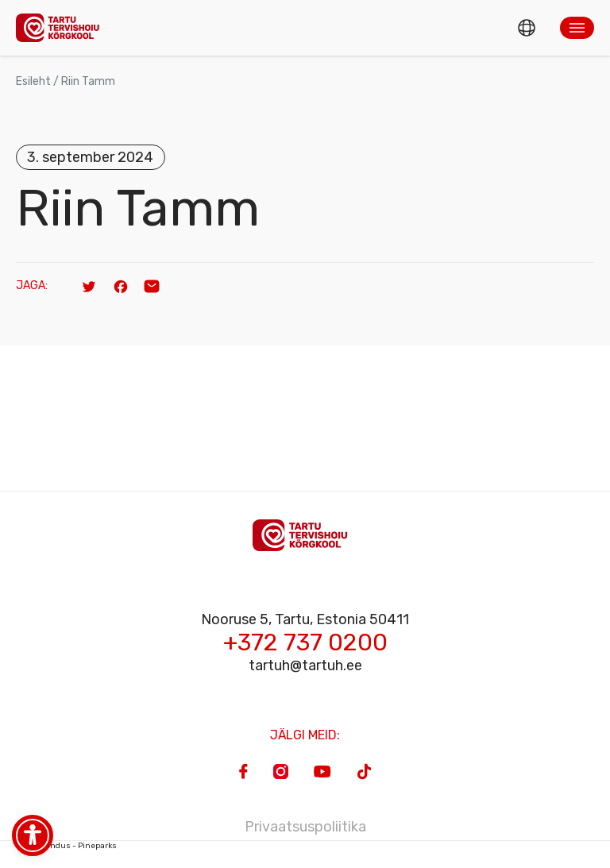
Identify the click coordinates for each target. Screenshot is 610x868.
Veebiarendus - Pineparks (66, 846)
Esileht (33, 81)
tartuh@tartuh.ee (305, 665)
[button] (577, 28)
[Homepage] (62, 27)
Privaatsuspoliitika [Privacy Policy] (305, 827)
